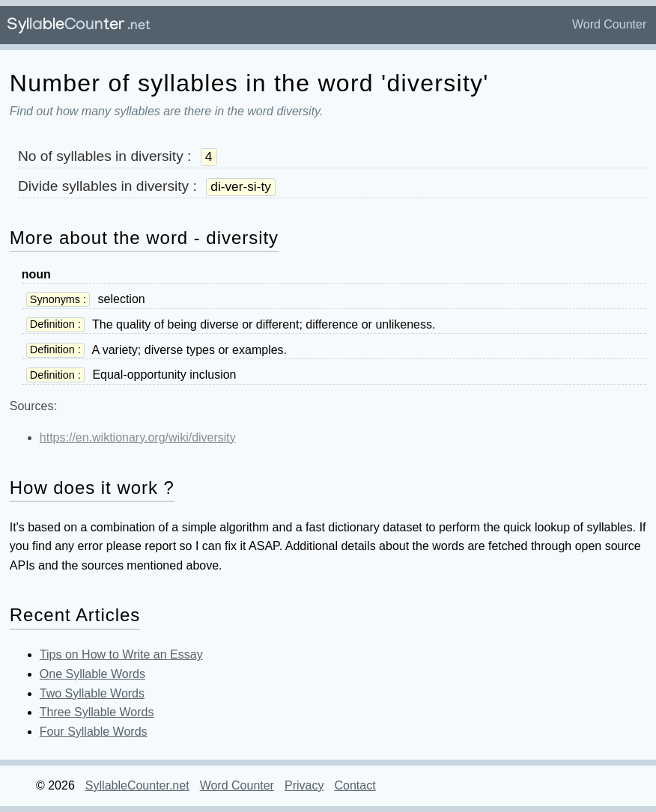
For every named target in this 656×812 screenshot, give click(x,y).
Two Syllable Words (92, 693)
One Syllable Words (92, 674)
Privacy (304, 785)
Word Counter (609, 24)
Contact (355, 785)
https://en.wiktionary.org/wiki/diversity (138, 437)
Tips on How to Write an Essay (121, 654)
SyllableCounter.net (137, 785)
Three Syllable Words (97, 712)
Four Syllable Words (94, 732)
